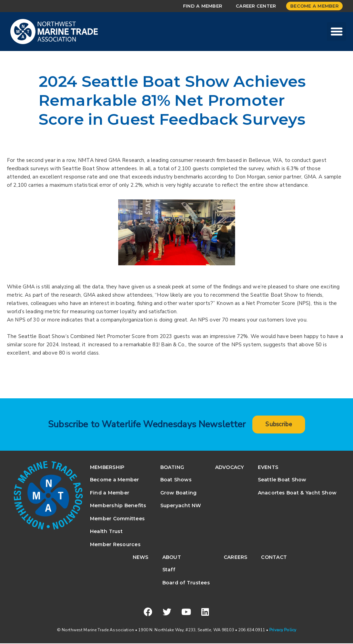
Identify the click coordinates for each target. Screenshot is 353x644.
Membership (107, 468)
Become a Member (314, 6)
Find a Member (203, 6)
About (172, 558)
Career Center (256, 6)
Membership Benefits (118, 506)
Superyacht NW (181, 506)
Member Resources (115, 545)
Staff (169, 570)
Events (268, 468)
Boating (172, 468)
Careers (236, 558)
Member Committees (117, 519)
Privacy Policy (283, 631)
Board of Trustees (186, 583)
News (141, 558)
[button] (336, 32)
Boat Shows (176, 480)
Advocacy (230, 468)
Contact (274, 558)
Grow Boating (179, 493)
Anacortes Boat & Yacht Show (297, 493)
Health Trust (106, 532)
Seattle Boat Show (282, 480)
